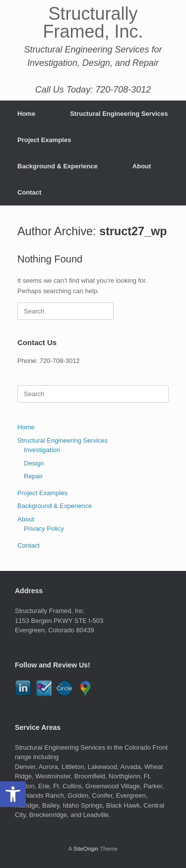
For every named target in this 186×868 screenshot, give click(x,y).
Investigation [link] (42, 450)
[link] (13, 794)
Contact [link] (29, 192)
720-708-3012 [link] (60, 361)
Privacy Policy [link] (44, 529)
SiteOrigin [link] (86, 849)
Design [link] (34, 463)
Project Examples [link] (44, 140)
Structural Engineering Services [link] (119, 114)
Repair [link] (33, 476)
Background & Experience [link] (58, 166)
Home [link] (26, 114)
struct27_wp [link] (133, 231)
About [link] (142, 166)
